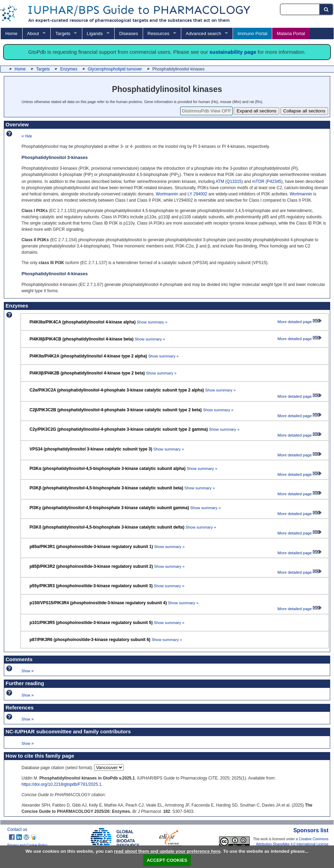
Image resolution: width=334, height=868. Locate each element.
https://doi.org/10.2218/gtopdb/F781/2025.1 (61, 784)
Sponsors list (311, 830)
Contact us (17, 829)
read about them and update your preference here (167, 851)
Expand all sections (256, 111)
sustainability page (233, 52)
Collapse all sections (304, 111)
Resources (158, 33)
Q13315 (234, 182)
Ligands (95, 33)
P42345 (274, 182)
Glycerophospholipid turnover (115, 69)
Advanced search (203, 33)
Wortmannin (167, 194)
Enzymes (69, 69)
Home (11, 33)
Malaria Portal (291, 33)
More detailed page (299, 322)
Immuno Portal (252, 33)
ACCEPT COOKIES (167, 860)
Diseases (128, 33)
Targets (63, 33)
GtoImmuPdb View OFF (206, 111)
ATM (220, 182)
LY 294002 (197, 194)
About (33, 33)
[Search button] (327, 9)
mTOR (258, 182)
